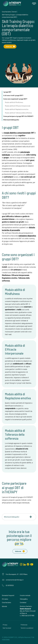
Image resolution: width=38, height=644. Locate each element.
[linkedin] (25, 564)
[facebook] (28, 564)
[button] (34, 4)
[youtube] (32, 564)
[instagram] (21, 564)
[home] (12, 4)
